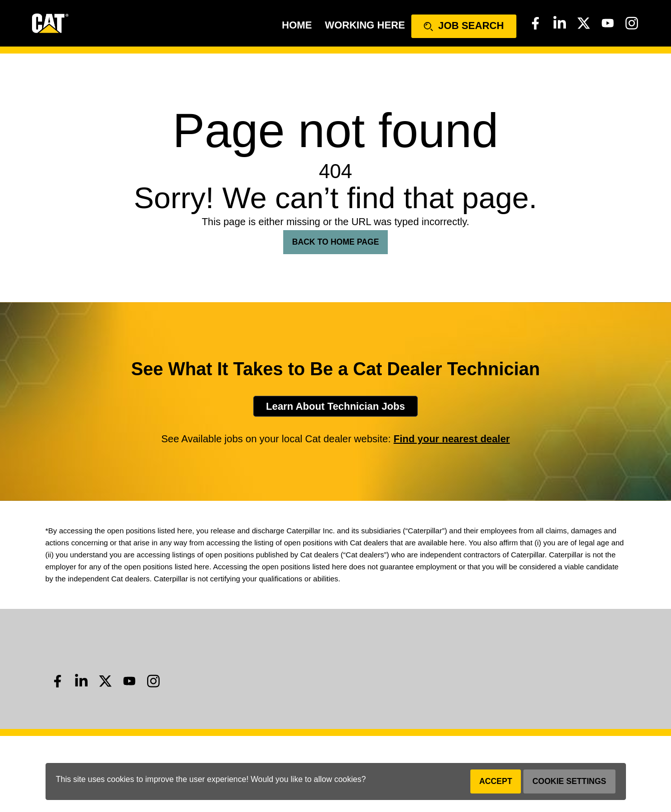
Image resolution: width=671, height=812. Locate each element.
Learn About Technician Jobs (336, 406)
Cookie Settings (569, 781)
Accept (496, 781)
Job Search (464, 26)
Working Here (365, 25)
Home (297, 25)
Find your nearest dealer (452, 439)
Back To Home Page (336, 242)
